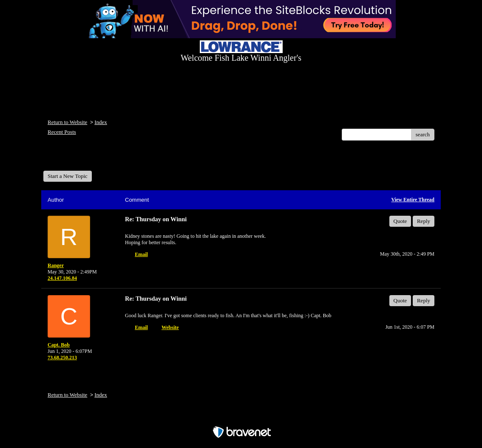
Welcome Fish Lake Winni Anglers (89, 159)
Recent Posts (62, 132)
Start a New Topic (68, 176)
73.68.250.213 (62, 358)
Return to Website (67, 122)
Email (141, 254)
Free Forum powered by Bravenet (241, 417)
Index (101, 122)
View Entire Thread (413, 200)
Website (170, 327)
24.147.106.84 (62, 278)
